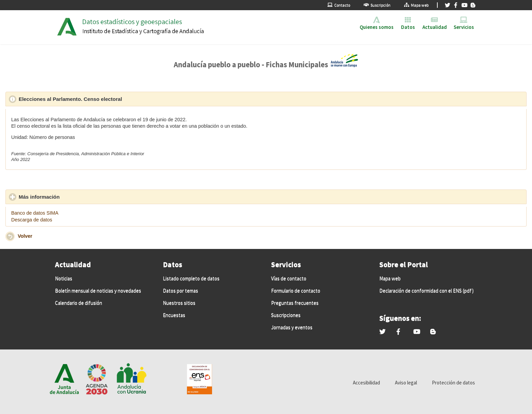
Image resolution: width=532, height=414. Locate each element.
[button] (10, 236)
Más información (71, 197)
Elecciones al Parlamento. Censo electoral (102, 99)
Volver (25, 236)
